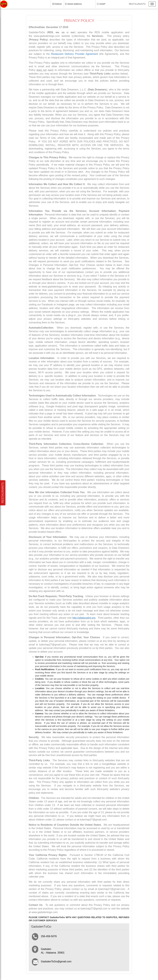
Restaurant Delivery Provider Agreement (74, 54)
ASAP (102, 4)
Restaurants (137, 4)
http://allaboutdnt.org (84, 618)
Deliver (58, 4)
